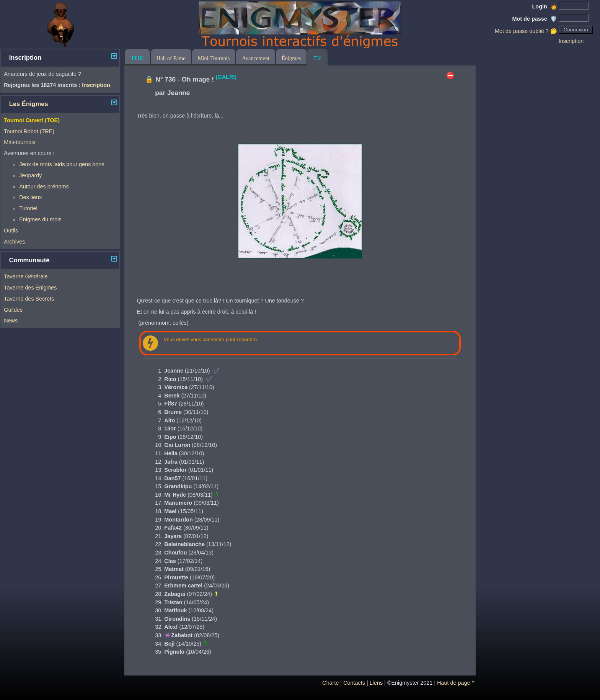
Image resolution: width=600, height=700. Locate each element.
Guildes (13, 310)
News (11, 321)
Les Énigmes (29, 104)
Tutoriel (28, 208)
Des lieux (30, 197)
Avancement (256, 58)
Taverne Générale (26, 276)
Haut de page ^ (456, 683)
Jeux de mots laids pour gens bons (62, 164)
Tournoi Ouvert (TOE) (32, 120)
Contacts (354, 683)
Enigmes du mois (40, 219)
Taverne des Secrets (29, 299)
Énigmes (291, 58)
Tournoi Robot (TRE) (29, 131)
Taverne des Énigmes (30, 288)
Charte (330, 683)
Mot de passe (535, 19)
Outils (11, 231)
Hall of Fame (171, 58)
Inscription (571, 41)
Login (545, 7)
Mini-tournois (20, 142)
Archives (14, 242)
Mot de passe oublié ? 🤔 (526, 31)
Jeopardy (30, 175)
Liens (376, 683)
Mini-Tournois (214, 58)
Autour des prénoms (44, 186)
